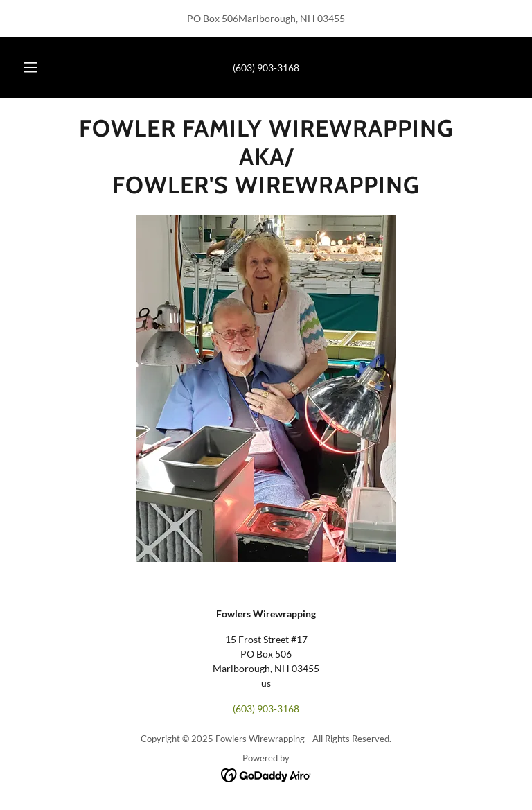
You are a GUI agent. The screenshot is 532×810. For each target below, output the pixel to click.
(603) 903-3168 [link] (266, 68)
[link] (266, 190)
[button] (38, 67)
